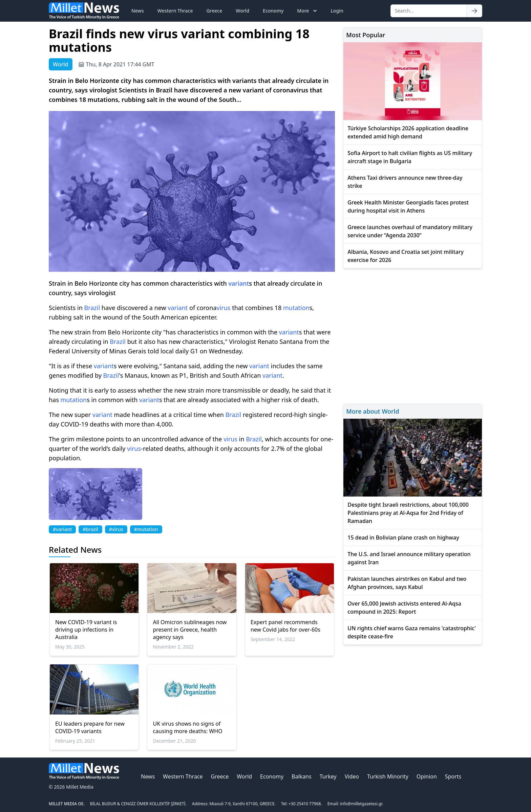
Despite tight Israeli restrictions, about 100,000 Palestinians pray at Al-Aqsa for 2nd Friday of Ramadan (408, 513)
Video (352, 776)
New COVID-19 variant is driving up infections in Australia (86, 630)
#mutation (146, 529)
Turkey (328, 776)
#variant (62, 529)
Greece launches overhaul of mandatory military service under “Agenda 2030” (410, 231)
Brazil (92, 308)
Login (337, 11)
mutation (296, 308)
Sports (453, 776)
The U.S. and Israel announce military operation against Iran (409, 558)
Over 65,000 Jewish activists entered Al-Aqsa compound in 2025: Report (404, 608)
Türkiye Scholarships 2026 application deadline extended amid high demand (408, 132)
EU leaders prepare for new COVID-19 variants (90, 727)
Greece (214, 11)
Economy (273, 11)
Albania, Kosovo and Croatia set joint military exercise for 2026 (406, 256)
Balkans (302, 776)
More (308, 11)
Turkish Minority (388, 776)
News (138, 11)
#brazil (90, 529)
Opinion (427, 776)
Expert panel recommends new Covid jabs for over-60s (285, 626)
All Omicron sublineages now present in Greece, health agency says (190, 630)
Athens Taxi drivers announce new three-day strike (405, 182)
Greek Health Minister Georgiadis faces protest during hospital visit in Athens (408, 206)
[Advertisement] (413, 335)
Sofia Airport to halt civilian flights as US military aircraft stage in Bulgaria (410, 157)
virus (224, 308)
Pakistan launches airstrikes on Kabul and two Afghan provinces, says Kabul (407, 583)
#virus (116, 529)
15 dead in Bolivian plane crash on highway (403, 537)
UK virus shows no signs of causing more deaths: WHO (187, 727)
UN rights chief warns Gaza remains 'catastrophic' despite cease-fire (412, 632)
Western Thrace (175, 11)
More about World (373, 411)
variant (239, 283)
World (242, 11)
